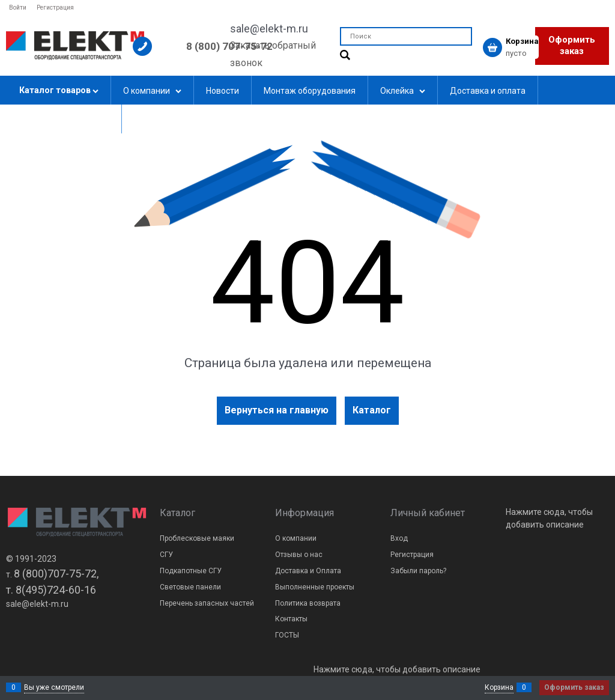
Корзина (499, 687)
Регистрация (55, 8)
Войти (18, 8)
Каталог (372, 410)
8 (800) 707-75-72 (229, 46)
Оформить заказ (572, 46)
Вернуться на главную (277, 410)
